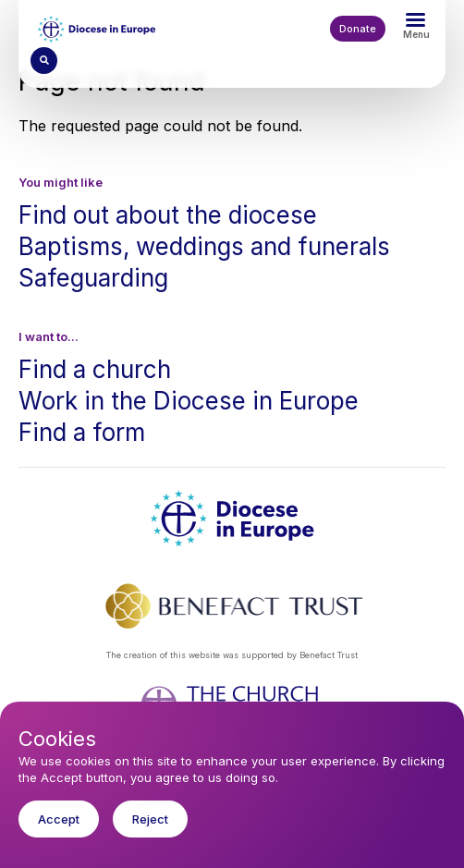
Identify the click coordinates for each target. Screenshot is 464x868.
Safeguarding (93, 278)
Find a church (95, 369)
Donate (358, 29)
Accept (59, 836)
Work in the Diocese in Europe (189, 401)
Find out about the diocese (168, 215)
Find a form (82, 432)
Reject (150, 836)
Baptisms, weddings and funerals (204, 246)
